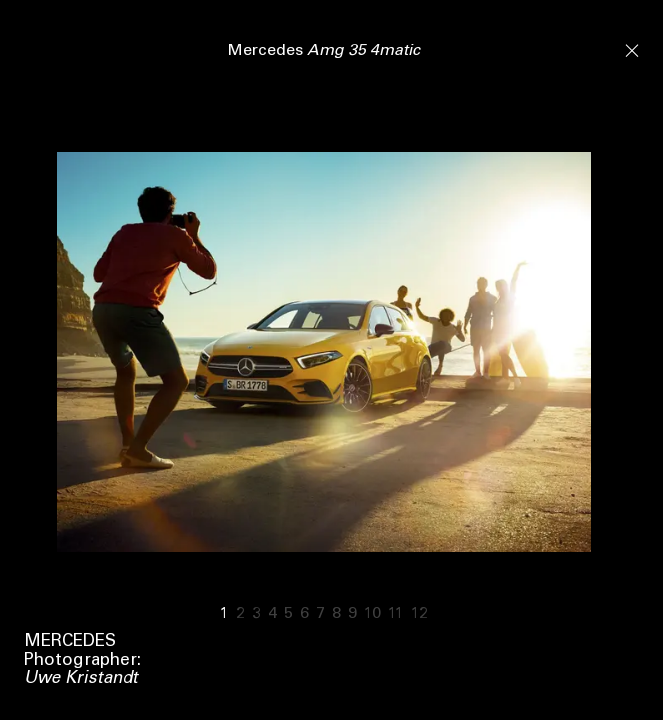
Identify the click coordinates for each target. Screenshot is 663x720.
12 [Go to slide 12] (419, 614)
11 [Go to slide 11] (396, 614)
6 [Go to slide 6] (304, 614)
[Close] (632, 49)
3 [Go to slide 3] (256, 614)
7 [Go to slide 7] (320, 614)
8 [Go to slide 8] (336, 614)
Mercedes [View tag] (70, 642)
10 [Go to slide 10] (372, 614)
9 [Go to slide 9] (352, 614)
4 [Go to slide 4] (272, 614)
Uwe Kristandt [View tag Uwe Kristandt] (81, 679)
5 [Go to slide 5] (288, 614)
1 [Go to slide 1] (224, 614)
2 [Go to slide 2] (240, 614)
